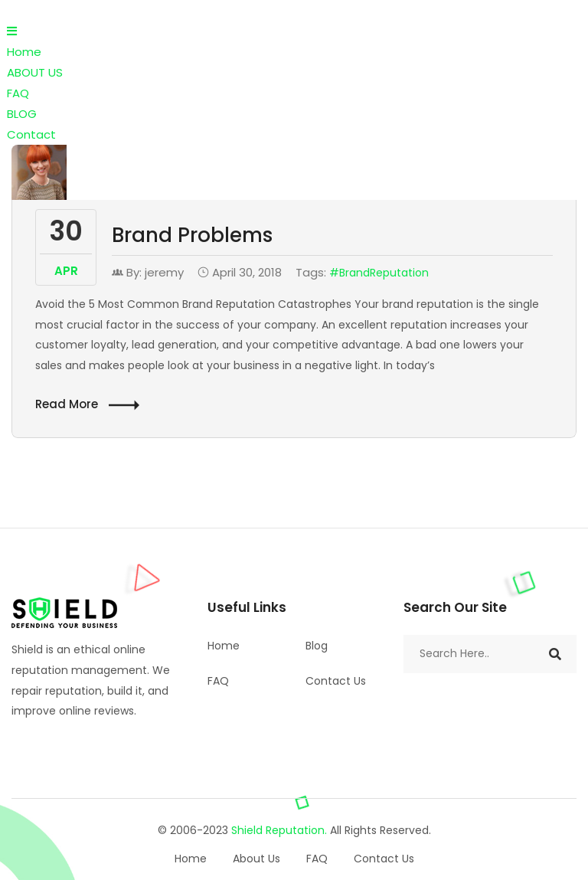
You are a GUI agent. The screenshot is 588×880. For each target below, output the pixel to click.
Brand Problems (192, 235)
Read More (87, 405)
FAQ (18, 93)
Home (24, 52)
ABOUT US (35, 72)
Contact (31, 134)
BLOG (22, 114)
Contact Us (336, 681)
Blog (317, 646)
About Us (256, 859)
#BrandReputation (379, 273)
